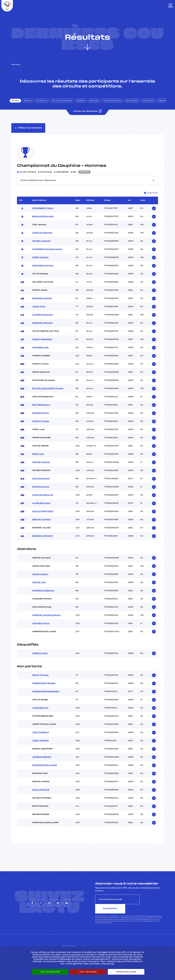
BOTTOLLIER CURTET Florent (48, 392)
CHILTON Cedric (41, 482)
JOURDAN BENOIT (42, 761)
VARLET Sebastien (42, 343)
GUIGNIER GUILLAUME (45, 769)
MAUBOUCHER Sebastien (46, 695)
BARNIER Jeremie (42, 302)
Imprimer (151, 196)
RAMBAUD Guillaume (43, 594)
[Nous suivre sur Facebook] (24, 902)
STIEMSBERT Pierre (43, 212)
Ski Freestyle (135, 104)
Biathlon (30, 104)
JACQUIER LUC (40, 711)
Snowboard (151, 104)
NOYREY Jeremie (41, 245)
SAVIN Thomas (40, 679)
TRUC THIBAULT (41, 736)
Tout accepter (50, 972)
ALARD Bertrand (41, 507)
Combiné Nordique (115, 104)
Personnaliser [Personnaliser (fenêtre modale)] (126, 972)
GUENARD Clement (42, 327)
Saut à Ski (97, 104)
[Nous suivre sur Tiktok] (62, 902)
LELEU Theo (39, 310)
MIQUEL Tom (39, 586)
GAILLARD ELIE (41, 793)
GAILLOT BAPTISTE (43, 515)
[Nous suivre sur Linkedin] (75, 902)
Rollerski (83, 104)
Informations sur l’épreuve (88, 184)
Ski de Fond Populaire (65, 104)
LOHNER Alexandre (42, 318)
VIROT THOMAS (40, 744)
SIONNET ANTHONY (43, 540)
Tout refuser (88, 972)
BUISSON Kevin (41, 417)
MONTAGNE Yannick (43, 269)
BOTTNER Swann (41, 408)
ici (111, 917)
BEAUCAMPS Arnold (43, 220)
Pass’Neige (73, 945)
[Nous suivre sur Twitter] (37, 902)
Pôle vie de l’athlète (127, 945)
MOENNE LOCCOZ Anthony (47, 619)
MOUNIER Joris (40, 351)
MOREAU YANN (40, 657)
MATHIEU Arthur (41, 627)
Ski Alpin (18, 104)
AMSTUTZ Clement (42, 236)
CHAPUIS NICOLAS (43, 499)
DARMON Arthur (41, 490)
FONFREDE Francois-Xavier (47, 253)
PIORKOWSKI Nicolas (44, 687)
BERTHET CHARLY (42, 523)
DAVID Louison (40, 578)
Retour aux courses (28, 131)
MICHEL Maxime (41, 466)
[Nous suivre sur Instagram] (49, 902)
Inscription (152, 903)
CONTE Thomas (41, 425)
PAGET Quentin (40, 261)
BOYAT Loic (38, 458)
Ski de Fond (44, 104)
